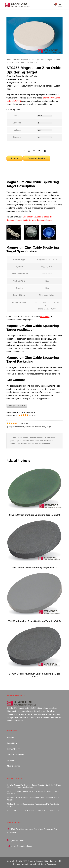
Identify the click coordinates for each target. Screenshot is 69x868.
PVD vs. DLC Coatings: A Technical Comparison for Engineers (33, 810)
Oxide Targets (47, 60)
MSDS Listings (14, 766)
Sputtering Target (19, 60)
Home (9, 60)
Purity (17, 116)
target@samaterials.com (22, 846)
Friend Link (12, 743)
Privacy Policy (13, 749)
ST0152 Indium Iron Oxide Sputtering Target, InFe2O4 (34, 621)
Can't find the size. (37, 158)
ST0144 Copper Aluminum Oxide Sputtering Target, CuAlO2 (35, 675)
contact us (45, 317)
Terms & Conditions (16, 755)
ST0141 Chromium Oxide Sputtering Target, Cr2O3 (35, 515)
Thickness (17, 130)
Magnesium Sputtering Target (36, 217)
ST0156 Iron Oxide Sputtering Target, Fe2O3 (35, 568)
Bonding (17, 137)
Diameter (17, 123)
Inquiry (15, 158)
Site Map (11, 738)
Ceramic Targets (34, 60)
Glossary (11, 760)
